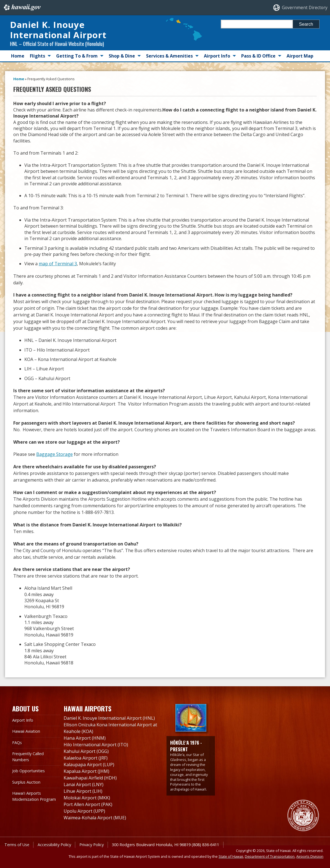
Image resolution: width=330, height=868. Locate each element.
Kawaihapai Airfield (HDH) (90, 778)
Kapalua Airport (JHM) (86, 771)
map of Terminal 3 (58, 264)
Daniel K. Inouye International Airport (58, 30)
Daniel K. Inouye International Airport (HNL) (109, 718)
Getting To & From (77, 56)
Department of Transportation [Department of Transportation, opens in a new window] (270, 856)
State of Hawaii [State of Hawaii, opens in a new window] (231, 856)
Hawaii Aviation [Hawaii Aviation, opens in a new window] (26, 731)
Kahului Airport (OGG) (86, 751)
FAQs (17, 743)
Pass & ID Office (258, 56)
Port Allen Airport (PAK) (88, 804)
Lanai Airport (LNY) (84, 784)
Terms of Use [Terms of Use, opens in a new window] (17, 845)
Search (306, 24)
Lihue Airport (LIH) (83, 791)
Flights (37, 56)
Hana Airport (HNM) (85, 738)
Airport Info (217, 56)
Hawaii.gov (22, 7)
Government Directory (305, 8)
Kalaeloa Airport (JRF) (86, 758)
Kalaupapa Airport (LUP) (89, 765)
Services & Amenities (169, 56)
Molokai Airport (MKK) (87, 798)
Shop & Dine (122, 56)
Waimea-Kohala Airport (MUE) (95, 818)
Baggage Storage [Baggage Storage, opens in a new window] (54, 454)
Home (18, 56)
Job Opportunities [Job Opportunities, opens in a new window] (28, 771)
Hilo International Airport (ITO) (96, 745)
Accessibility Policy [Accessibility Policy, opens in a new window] (54, 845)
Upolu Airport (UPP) (84, 811)
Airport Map (300, 56)
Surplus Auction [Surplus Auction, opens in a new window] (26, 782)
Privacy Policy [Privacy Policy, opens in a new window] (92, 845)
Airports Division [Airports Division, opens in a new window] (310, 856)
